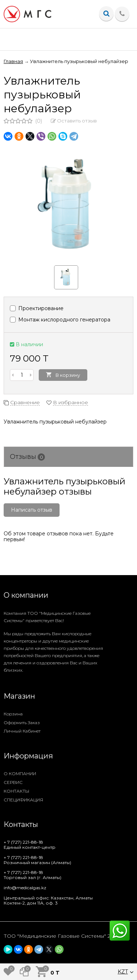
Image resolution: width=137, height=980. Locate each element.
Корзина (13, 714)
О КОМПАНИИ (20, 774)
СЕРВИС (13, 782)
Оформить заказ (22, 723)
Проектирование (37, 308)
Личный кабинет (22, 731)
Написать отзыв (32, 510)
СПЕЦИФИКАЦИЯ (23, 800)
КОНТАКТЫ (16, 791)
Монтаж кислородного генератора (60, 320)
